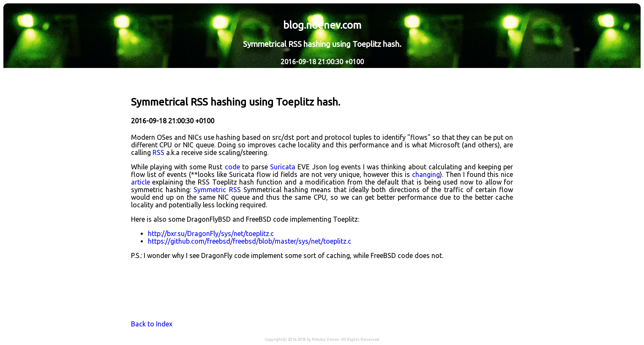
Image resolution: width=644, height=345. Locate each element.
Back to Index (152, 324)
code (232, 167)
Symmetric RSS (217, 190)
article (141, 182)
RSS (158, 152)
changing (426, 174)
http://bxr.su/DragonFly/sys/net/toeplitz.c (211, 234)
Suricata (283, 167)
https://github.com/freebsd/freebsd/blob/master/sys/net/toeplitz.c (250, 241)
